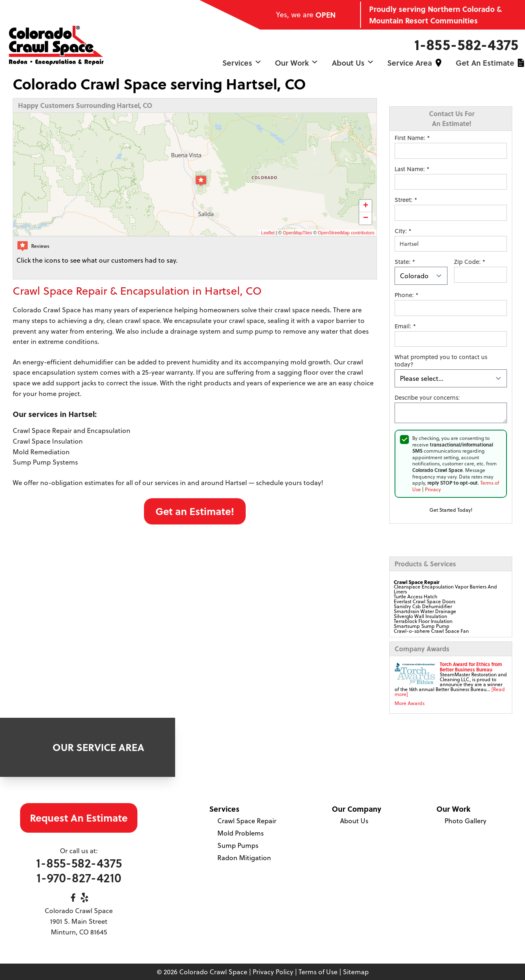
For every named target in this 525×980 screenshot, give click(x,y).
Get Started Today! (451, 510)
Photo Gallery (466, 821)
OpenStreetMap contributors (346, 233)
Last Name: (412, 169)
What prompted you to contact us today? (441, 361)
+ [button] (366, 206)
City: (403, 231)
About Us (353, 63)
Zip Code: (470, 262)
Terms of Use (318, 972)
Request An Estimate (79, 818)
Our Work (297, 63)
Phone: (406, 295)
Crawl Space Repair (247, 821)
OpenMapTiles (297, 233)
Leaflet (268, 233)
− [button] (366, 218)
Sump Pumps (238, 845)
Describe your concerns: (427, 398)
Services (242, 63)
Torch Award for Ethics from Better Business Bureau (471, 667)
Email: (405, 326)
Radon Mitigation (244, 858)
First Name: (412, 138)
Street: (406, 200)
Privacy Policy (273, 972)
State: (405, 262)
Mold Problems (241, 833)
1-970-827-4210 (79, 878)
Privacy (433, 489)
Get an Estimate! (195, 511)
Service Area (410, 63)
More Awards (410, 703)
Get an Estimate (485, 63)
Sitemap (356, 972)
